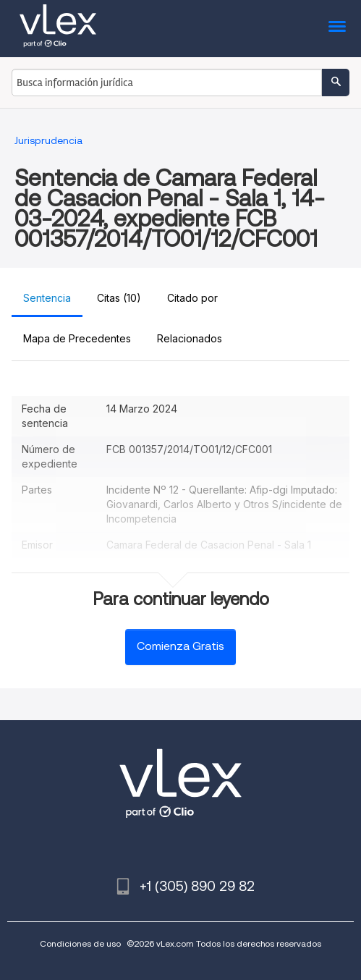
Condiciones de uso (80, 943)
